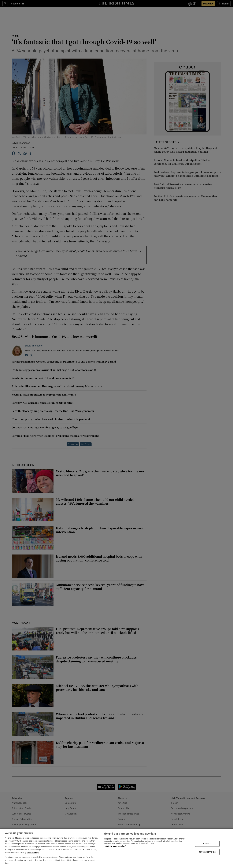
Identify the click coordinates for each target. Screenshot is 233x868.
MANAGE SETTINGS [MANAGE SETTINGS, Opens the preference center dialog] (207, 852)
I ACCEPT (207, 844)
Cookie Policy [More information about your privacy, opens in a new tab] (33, 852)
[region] (116, 848)
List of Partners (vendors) (115, 846)
